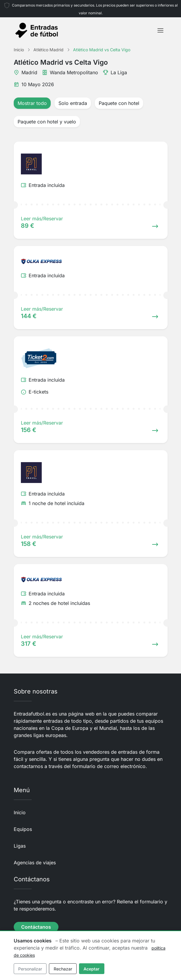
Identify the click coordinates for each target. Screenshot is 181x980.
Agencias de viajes (35, 863)
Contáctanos (36, 927)
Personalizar (30, 969)
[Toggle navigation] (160, 30)
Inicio (20, 812)
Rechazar (63, 969)
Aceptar (92, 969)
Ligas (20, 846)
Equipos (23, 829)
